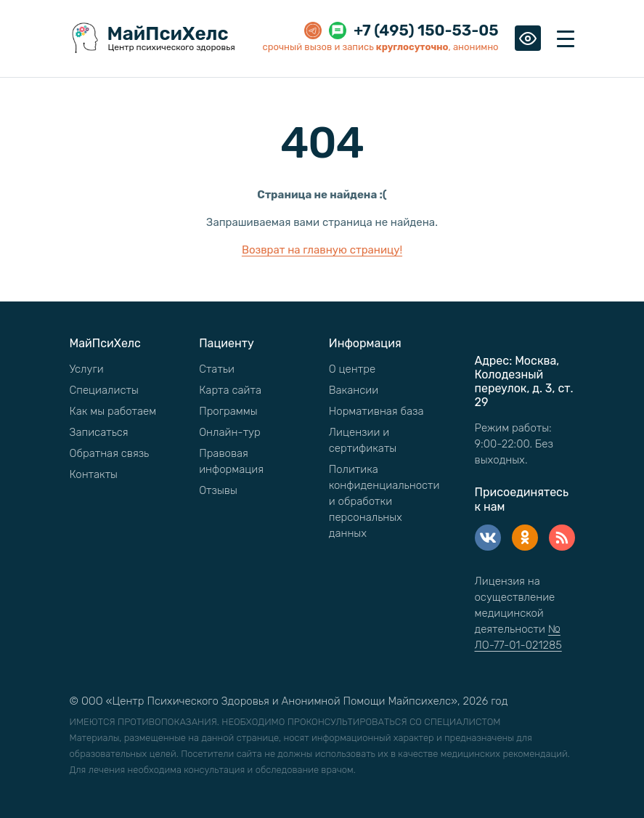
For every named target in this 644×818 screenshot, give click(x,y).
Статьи (217, 369)
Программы (228, 411)
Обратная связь (110, 453)
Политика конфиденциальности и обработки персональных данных (384, 501)
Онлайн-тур (230, 432)
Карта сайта (230, 390)
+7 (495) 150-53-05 (426, 31)
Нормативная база (376, 411)
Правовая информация (231, 461)
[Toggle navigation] (566, 39)
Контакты (94, 474)
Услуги (87, 369)
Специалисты (104, 390)
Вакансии (354, 390)
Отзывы (218, 490)
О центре (352, 369)
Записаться (99, 432)
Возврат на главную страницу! (322, 250)
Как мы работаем (113, 411)
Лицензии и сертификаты (363, 440)
